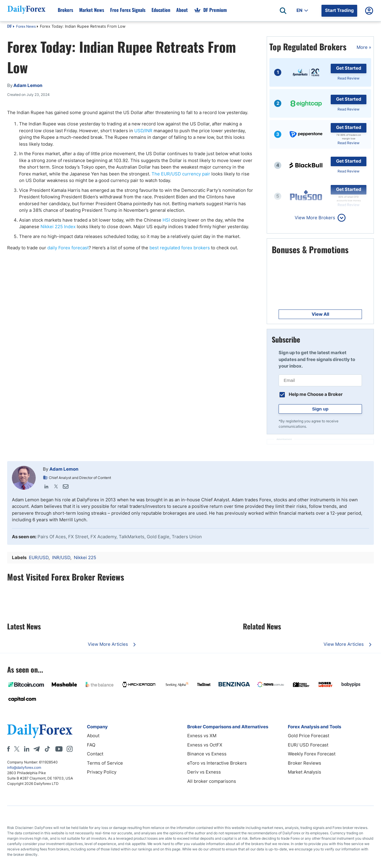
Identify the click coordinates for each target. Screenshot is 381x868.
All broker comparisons (212, 781)
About (93, 736)
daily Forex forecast (68, 248)
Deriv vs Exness (204, 772)
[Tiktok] (47, 749)
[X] (17, 749)
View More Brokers (315, 218)
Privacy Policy (102, 772)
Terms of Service (105, 763)
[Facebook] (8, 749)
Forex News (26, 26)
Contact (95, 754)
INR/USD (61, 557)
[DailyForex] (40, 731)
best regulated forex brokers (180, 248)
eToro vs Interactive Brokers (217, 763)
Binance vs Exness (207, 754)
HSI (166, 220)
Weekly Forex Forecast (312, 754)
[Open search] (283, 11)
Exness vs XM (202, 736)
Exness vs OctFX (205, 745)
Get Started (349, 68)
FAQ (91, 745)
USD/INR (143, 131)
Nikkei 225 (85, 557)
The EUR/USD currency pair (181, 174)
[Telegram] (36, 749)
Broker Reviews (305, 763)
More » (364, 47)
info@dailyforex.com (24, 767)
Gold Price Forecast (309, 736)
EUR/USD (39, 557)
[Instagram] (70, 749)
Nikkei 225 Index (58, 227)
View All (320, 314)
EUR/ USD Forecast (308, 745)
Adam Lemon (64, 469)
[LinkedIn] (26, 749)
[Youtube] (59, 749)
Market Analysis (305, 772)
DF (10, 27)
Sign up (320, 409)
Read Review (349, 78)
